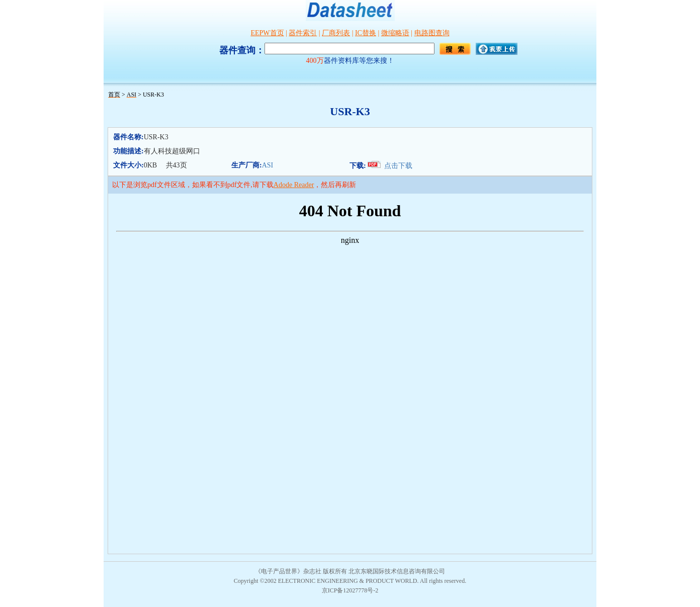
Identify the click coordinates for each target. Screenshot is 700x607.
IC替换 (366, 33)
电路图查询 (432, 33)
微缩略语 (395, 33)
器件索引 (303, 33)
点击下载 (398, 166)
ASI (268, 165)
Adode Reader (294, 185)
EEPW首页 (267, 33)
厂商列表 (336, 33)
